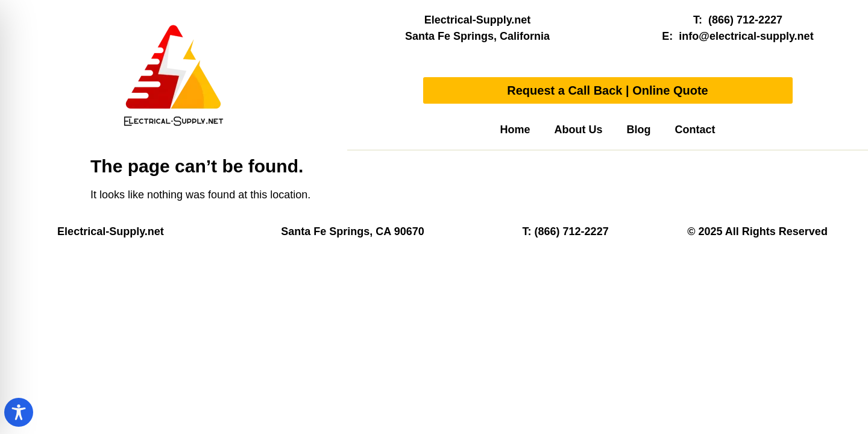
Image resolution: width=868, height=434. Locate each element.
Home (515, 130)
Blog (639, 130)
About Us (579, 130)
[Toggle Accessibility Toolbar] (19, 412)
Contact (695, 130)
